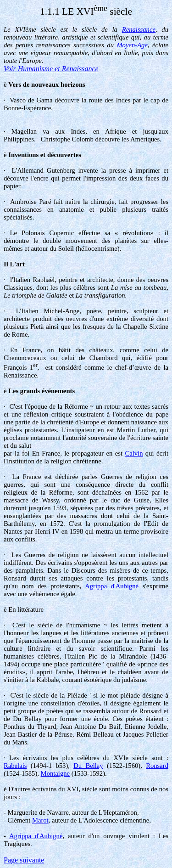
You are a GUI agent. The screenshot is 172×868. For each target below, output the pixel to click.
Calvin (134, 453)
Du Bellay (88, 766)
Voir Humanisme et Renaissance (51, 69)
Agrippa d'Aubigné (112, 586)
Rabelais (15, 766)
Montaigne (55, 773)
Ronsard (157, 766)
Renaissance (139, 29)
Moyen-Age (132, 45)
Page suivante (24, 860)
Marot (40, 820)
